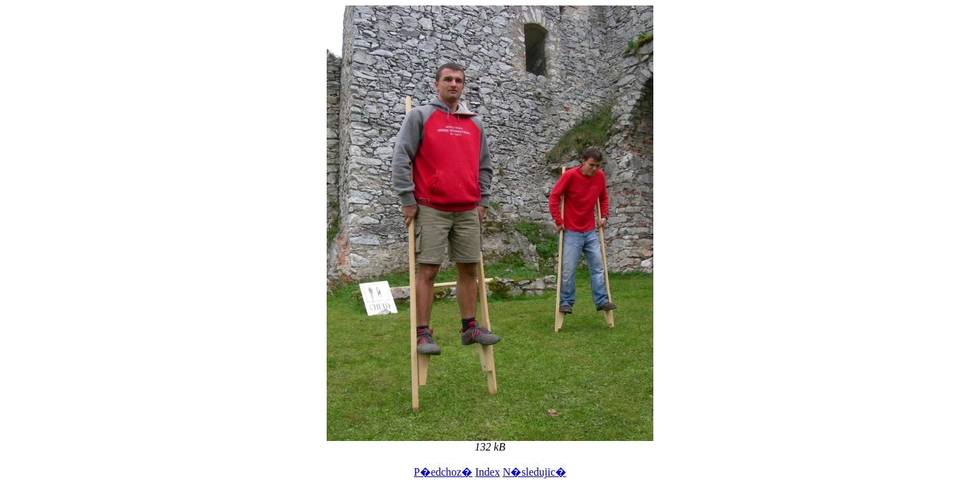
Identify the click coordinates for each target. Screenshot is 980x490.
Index (487, 472)
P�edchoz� (443, 472)
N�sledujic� (535, 472)
